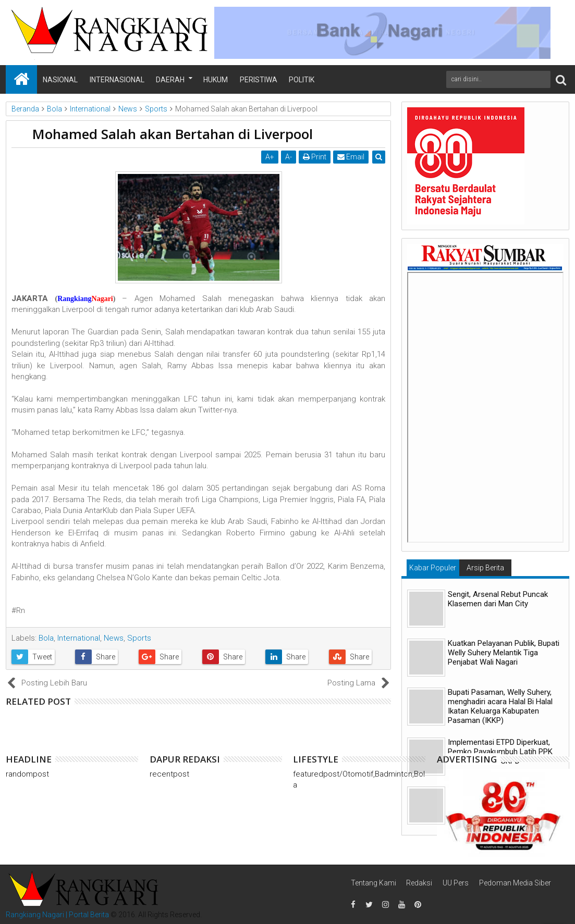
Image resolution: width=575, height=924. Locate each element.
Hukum (216, 80)
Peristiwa (259, 80)
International (79, 638)
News (114, 638)
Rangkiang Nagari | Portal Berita (57, 915)
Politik (302, 80)
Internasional (117, 80)
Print (315, 157)
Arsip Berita (485, 568)
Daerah (170, 80)
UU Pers (456, 883)
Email (351, 157)
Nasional (60, 80)
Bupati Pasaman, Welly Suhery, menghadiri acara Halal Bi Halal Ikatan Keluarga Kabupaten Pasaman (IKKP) (500, 706)
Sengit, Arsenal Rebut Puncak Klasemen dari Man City (498, 599)
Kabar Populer (433, 568)
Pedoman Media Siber (515, 883)
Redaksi (419, 883)
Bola (46, 638)
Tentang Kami (374, 883)
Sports (139, 638)
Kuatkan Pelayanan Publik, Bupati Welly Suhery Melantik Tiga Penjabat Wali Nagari (504, 653)
